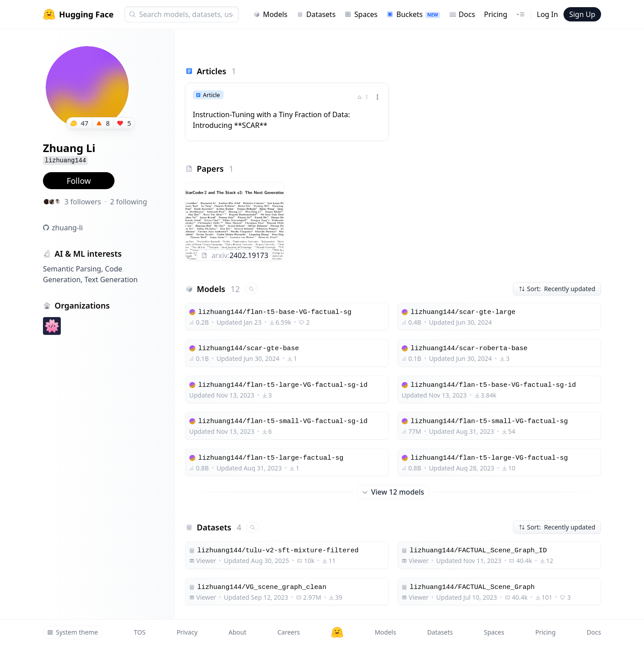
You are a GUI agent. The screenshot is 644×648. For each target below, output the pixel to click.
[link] (287, 112)
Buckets (413, 14)
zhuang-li (67, 228)
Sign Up (582, 14)
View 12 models (393, 492)
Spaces (361, 14)
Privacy (187, 632)
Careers (288, 632)
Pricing (496, 14)
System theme (72, 632)
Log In (547, 14)
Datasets (316, 14)
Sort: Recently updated (557, 289)
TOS (140, 632)
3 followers (83, 202)
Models (270, 14)
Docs (462, 14)
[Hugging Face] (337, 632)
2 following (129, 202)
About (237, 632)
